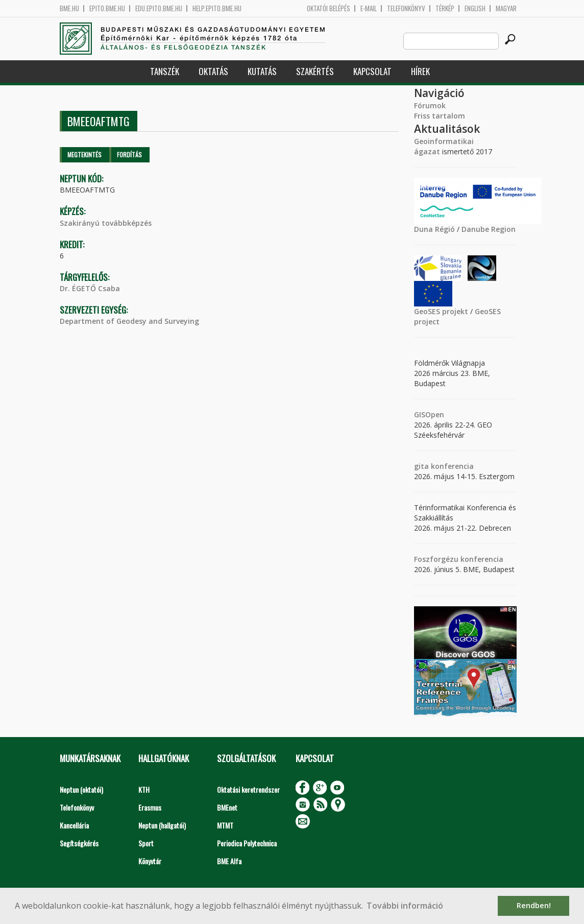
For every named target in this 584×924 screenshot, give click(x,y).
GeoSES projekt (441, 311)
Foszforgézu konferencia (459, 559)
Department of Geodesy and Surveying (129, 321)
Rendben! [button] (534, 905)
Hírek (420, 71)
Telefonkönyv (406, 8)
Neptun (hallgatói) (162, 825)
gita (421, 466)
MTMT (225, 825)
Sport (146, 843)
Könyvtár (150, 861)
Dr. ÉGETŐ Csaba (90, 288)
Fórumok (430, 105)
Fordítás (129, 155)
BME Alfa (229, 861)
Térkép (445, 8)
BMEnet (227, 807)
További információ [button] (405, 906)
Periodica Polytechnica (247, 843)
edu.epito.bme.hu (159, 8)
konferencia (451, 466)
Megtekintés (84, 155)
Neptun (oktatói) (81, 789)
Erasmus (150, 807)
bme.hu (69, 8)
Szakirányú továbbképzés (106, 223)
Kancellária (74, 825)
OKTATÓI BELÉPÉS (328, 8)
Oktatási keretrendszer (248, 789)
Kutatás (262, 71)
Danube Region (489, 229)
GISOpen (429, 414)
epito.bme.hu (107, 8)
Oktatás (213, 71)
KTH (144, 789)
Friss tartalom (440, 116)
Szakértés (315, 71)
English (475, 8)
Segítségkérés (79, 843)
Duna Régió (434, 229)
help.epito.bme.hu (217, 8)
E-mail (369, 8)
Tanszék (165, 71)
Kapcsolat (372, 71)
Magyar (506, 8)
